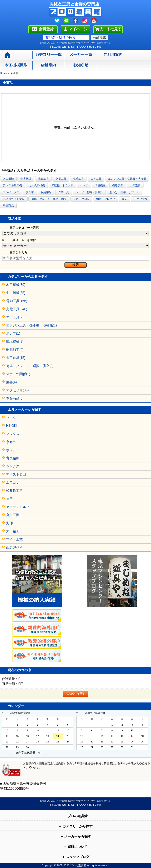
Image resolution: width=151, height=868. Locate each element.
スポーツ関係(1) (18, 374)
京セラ (11, 442)
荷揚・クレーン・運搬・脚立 (49, 199)
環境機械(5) (15, 342)
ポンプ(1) (13, 333)
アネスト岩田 (16, 474)
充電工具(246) (17, 309)
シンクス (13, 466)
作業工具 (64, 192)
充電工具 (61, 179)
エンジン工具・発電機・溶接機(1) (31, 325)
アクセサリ (141, 199)
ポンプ (84, 185)
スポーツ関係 (81, 199)
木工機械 (8, 179)
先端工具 (78, 179)
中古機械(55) (16, 293)
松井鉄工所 (14, 491)
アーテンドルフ (18, 507)
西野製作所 (14, 547)
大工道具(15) (16, 358)
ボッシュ (13, 450)
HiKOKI (12, 426)
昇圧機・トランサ (62, 185)
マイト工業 (14, 539)
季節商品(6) (15, 398)
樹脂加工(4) (15, 350)
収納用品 (46, 192)
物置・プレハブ (106, 199)
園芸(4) (11, 382)
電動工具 (43, 179)
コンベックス (11, 192)
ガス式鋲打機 (37, 185)
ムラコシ (13, 483)
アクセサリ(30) (17, 390)
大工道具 (135, 185)
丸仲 (9, 523)
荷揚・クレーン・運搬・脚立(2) (30, 366)
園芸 (125, 199)
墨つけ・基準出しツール (124, 192)
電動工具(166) (17, 301)
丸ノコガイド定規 (14, 199)
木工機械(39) (16, 285)
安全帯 (30, 192)
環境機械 (100, 185)
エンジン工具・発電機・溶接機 (127, 179)
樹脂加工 (118, 185)
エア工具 (96, 179)
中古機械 (26, 179)
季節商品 (8, 206)
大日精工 (13, 531)
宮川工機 (13, 515)
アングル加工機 (12, 185)
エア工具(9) (15, 317)
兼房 (9, 499)
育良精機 (13, 458)
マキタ (11, 418)
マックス (13, 434)
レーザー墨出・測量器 (89, 192)
